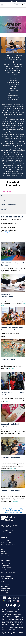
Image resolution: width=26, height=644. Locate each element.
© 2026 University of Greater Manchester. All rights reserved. (13, 633)
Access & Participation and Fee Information (12, 558)
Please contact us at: (12, 217)
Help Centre (4, 574)
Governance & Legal (6, 543)
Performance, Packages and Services (12, 264)
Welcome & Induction (7, 593)
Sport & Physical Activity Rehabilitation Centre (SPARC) (13, 220)
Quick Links (5, 560)
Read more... (23, 238)
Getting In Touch (5, 540)
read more (8, 337)
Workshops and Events (10, 457)
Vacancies (4, 551)
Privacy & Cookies (9, 512)
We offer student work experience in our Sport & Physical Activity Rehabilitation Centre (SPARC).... (13, 335)
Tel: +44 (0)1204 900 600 (7, 530)
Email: (12, 532)
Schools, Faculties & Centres (8, 545)
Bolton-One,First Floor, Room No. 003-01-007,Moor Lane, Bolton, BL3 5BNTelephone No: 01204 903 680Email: (10, 229)
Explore (4, 537)
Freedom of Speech (6, 577)
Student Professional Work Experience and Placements (12, 329)
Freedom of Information (13, 511)
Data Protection (5, 565)
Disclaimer (19, 512)
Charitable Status (6, 563)
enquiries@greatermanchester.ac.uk (14, 532)
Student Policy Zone (9, 509)
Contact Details (6, 192)
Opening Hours (6, 196)
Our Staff (4, 209)
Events (3, 549)
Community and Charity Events (11, 425)
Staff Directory (5, 584)
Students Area (5, 586)
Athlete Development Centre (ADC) (13, 394)
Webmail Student (5, 588)
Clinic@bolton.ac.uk (9, 232)
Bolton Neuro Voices (9, 359)
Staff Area (4, 582)
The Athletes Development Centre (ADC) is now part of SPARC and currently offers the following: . (13, 270)
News (2, 547)
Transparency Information (8, 556)
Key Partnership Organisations (8, 296)
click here (9, 272)
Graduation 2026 (13, 1)
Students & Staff (7, 579)
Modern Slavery (5, 570)
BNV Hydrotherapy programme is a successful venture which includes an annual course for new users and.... (13, 367)
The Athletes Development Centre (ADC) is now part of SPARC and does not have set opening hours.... (13, 400)
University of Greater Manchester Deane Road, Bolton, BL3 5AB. (9, 526)
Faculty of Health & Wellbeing (9, 224)
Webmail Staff (5, 591)
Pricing (3, 200)
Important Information (13, 184)
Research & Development (11, 491)
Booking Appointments (8, 205)
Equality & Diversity (6, 568)
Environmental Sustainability (8, 572)
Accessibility (20, 509)
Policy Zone (4, 554)
